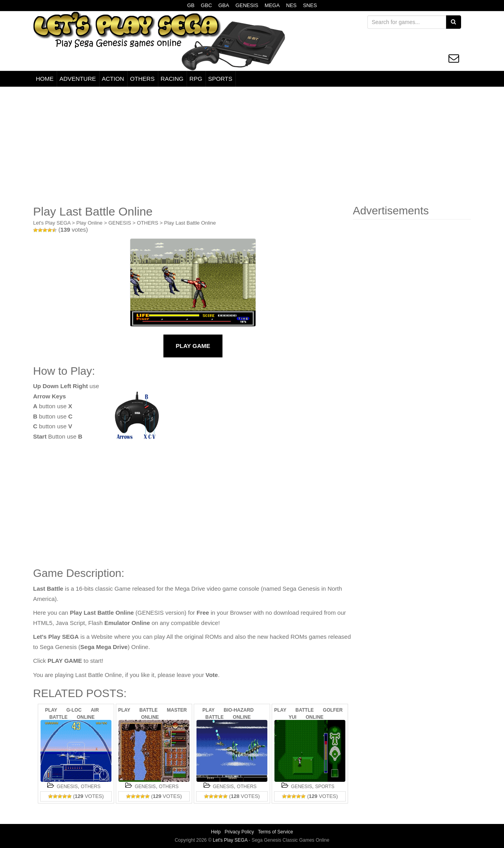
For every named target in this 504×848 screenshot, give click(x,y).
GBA (223, 5)
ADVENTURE (78, 79)
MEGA (272, 5)
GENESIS (247, 5)
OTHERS (142, 79)
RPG (196, 79)
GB (191, 5)
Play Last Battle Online (190, 223)
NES (292, 5)
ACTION (113, 79)
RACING (172, 79)
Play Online (89, 223)
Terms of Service (275, 832)
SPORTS (220, 79)
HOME (45, 79)
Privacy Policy (239, 832)
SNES (310, 5)
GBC (206, 5)
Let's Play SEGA (52, 223)
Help (216, 832)
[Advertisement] (252, 146)
